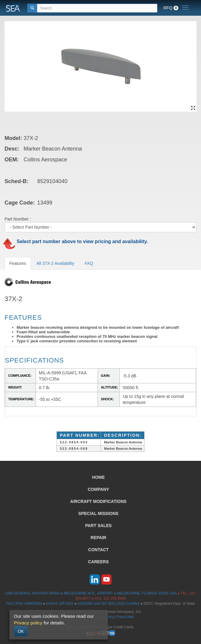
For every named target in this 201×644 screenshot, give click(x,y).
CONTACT (98, 550)
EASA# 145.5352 (60, 604)
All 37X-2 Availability (55, 263)
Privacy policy (28, 623)
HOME (99, 477)
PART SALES (99, 525)
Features (18, 263)
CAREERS (98, 562)
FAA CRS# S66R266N (24, 604)
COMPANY (98, 489)
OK (21, 631)
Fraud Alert (125, 617)
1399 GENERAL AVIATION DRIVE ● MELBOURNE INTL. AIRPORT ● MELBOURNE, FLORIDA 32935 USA (91, 593)
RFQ (171, 8)
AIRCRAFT (98, 501)
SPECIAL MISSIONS (98, 513)
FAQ (89, 263)
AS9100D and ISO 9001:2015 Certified (108, 604)
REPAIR (99, 538)
